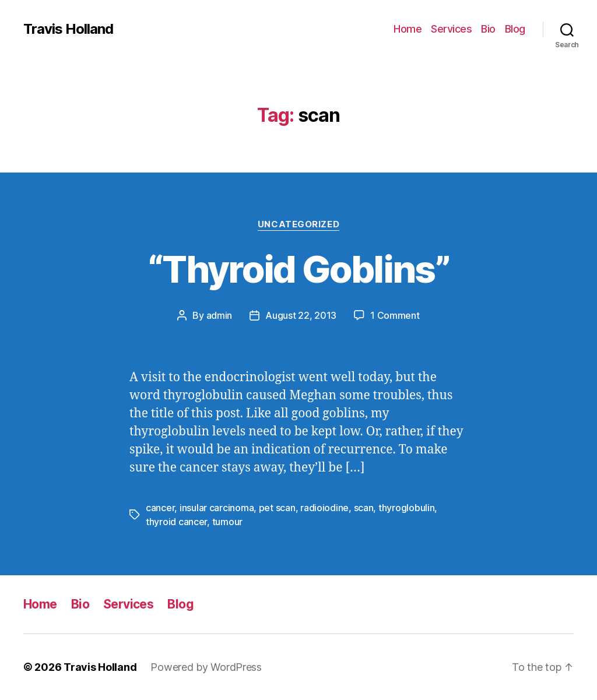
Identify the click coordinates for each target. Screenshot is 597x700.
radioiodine (324, 508)
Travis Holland (68, 29)
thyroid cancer (176, 522)
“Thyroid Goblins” (298, 269)
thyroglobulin (407, 508)
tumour (227, 522)
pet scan (277, 508)
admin (220, 315)
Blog (515, 29)
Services (451, 29)
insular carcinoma (217, 508)
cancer (160, 508)
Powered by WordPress (206, 667)
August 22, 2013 (301, 315)
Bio (488, 29)
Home (408, 29)
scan (364, 508)
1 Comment (395, 315)
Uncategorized (298, 224)
